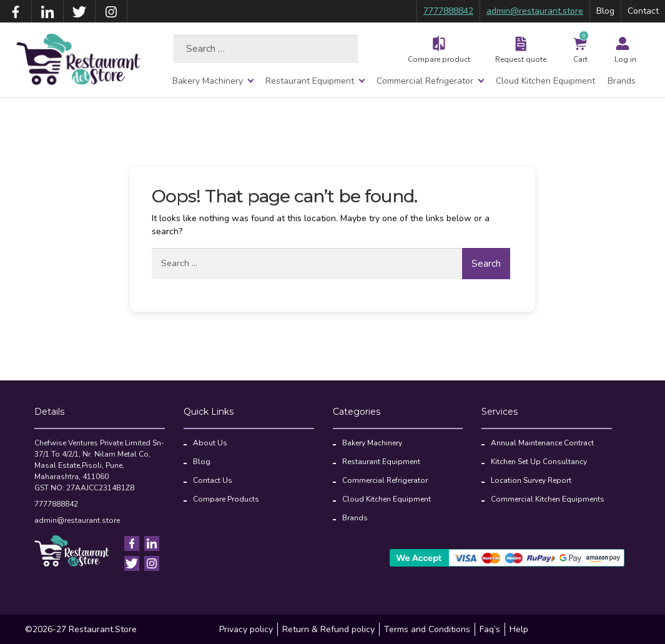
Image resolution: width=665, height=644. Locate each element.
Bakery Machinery (208, 81)
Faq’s (490, 629)
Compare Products (226, 499)
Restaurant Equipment (310, 81)
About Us (210, 443)
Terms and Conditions (427, 629)
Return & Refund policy (328, 629)
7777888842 (448, 11)
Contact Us (213, 480)
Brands (622, 81)
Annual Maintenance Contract (542, 443)
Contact (643, 11)
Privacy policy (246, 629)
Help (519, 629)
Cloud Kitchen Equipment (545, 81)
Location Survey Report (531, 480)
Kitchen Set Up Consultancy (539, 462)
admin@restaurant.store (535, 11)
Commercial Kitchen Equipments (548, 499)
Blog (605, 11)
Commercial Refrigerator (425, 81)
